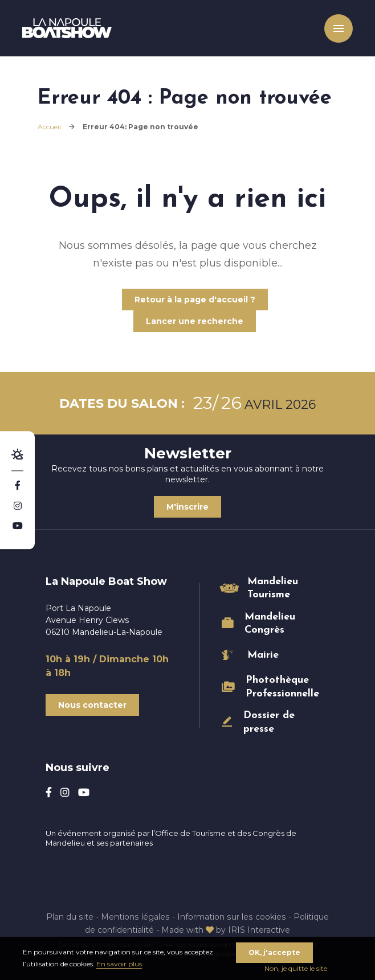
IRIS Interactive (260, 929)
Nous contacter (92, 705)
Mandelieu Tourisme (273, 588)
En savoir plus (119, 964)
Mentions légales (136, 916)
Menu (338, 28)
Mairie (263, 655)
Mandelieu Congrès (270, 624)
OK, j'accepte (274, 952)
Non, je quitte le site (296, 968)
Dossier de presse (269, 722)
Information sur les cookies (231, 916)
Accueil (49, 127)
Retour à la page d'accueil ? (195, 300)
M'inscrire (187, 507)
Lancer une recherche (195, 321)
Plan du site (71, 916)
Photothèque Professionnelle (276, 687)
